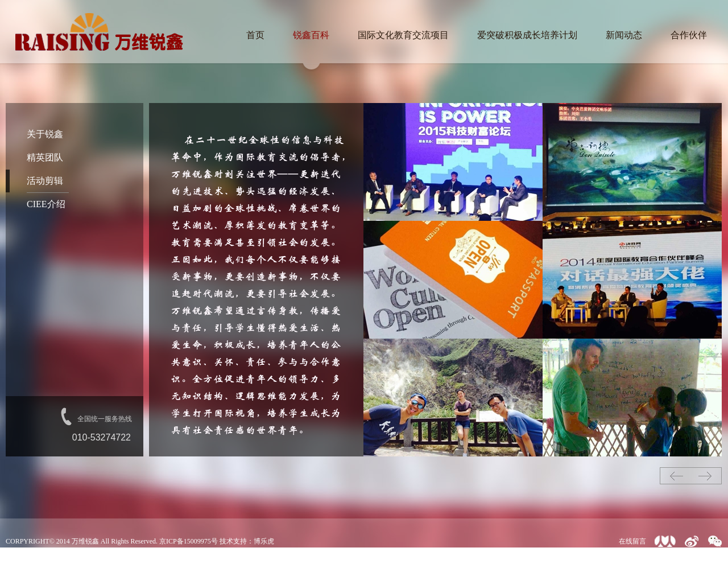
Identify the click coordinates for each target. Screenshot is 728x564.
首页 (255, 35)
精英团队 (45, 157)
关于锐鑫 (45, 134)
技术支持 (233, 541)
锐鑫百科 (311, 35)
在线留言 (632, 541)
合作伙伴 (689, 35)
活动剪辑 (45, 181)
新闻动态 (624, 35)
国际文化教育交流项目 (403, 35)
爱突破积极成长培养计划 (527, 35)
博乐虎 (264, 541)
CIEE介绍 (46, 204)
